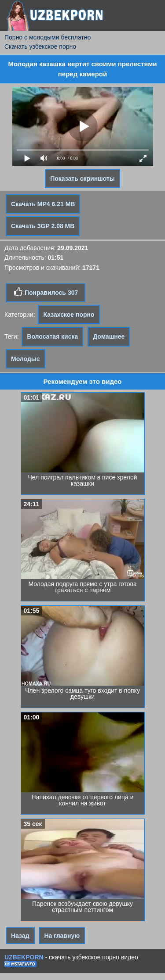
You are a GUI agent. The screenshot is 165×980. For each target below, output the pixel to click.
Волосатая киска (52, 336)
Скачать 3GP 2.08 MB (43, 226)
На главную (62, 936)
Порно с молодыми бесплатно (48, 37)
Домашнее (109, 336)
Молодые (26, 359)
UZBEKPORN (24, 957)
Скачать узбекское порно (40, 46)
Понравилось (46, 292)
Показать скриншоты (82, 179)
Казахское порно (69, 315)
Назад (20, 936)
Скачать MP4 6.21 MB (43, 204)
